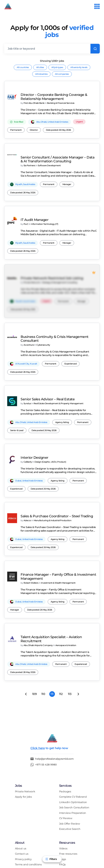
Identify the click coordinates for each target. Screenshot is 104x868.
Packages (65, 734)
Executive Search (70, 771)
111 (52, 636)
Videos (63, 791)
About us (21, 791)
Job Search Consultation (74, 750)
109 (34, 636)
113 (70, 636)
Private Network (25, 734)
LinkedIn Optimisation (73, 744)
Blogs (63, 801)
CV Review (66, 760)
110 (43, 636)
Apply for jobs (23, 739)
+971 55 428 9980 (46, 707)
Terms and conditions (28, 807)
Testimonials (23, 812)
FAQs (62, 807)
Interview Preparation (73, 755)
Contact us (22, 796)
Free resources (68, 796)
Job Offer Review (70, 766)
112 (61, 636)
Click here (38, 690)
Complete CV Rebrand (73, 739)
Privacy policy (23, 801)
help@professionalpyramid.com (54, 701)
